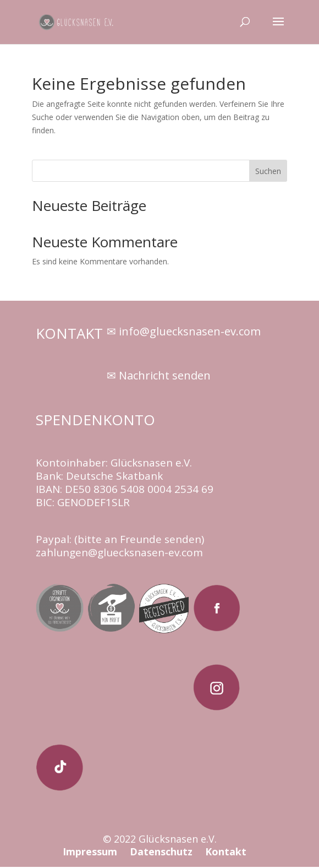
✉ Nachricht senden (159, 375)
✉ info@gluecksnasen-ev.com (184, 331)
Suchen (268, 171)
